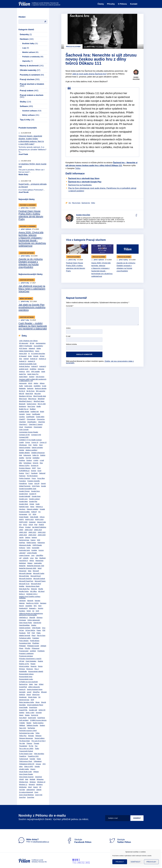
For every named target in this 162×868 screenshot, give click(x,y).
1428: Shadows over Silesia (28, 341)
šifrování (44, 692)
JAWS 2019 (38, 530)
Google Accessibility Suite (28, 489)
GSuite (32, 504)
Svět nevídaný (24, 720)
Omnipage (23, 620)
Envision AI (35, 466)
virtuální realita (24, 769)
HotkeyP (34, 512)
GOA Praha (36, 486)
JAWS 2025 (42, 535)
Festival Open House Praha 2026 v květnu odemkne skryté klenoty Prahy (31, 215)
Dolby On (36, 455)
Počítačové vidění (25, 638)
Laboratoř (22, 553)
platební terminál (25, 636)
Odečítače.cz (23, 618)
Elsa (41, 463)
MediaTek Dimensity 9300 (28, 568)
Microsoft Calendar (25, 573)
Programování (24, 651)
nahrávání (22, 601)
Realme (40, 661)
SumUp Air (35, 715)
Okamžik (32, 618)
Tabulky (29, 723)
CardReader (36, 414)
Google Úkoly (24, 504)
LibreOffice (39, 555)
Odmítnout (136, 862)
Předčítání (36, 643)
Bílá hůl (22, 394)
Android (26, 359)
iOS (20, 525)
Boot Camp (31, 406)
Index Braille (34, 517)
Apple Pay (23, 374)
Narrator (37, 601)
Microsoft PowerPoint (26, 581)
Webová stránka (71, 344)
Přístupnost (36, 648)
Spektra (22, 713)
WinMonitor (23, 787)
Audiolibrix (37, 386)
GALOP (37, 484)
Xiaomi (35, 787)
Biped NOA (29, 394)
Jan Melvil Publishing (39, 527)
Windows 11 (23, 785)
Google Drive (23, 494)
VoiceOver (39, 777)
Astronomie (23, 383)
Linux (32, 558)
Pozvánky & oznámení (32, 75)
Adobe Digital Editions (26, 351)
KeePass (22, 543)
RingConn (30, 669)
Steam (21, 715)
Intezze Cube (41, 522)
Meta (30, 571)
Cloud (21, 427)
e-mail (42, 460)
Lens (33, 555)
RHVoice (22, 669)
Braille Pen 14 (24, 409)
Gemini (43, 484)
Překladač (22, 646)
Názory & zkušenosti (32, 66)
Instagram (32, 522)
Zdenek (39, 790)
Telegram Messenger (26, 738)
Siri (39, 697)
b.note (44, 386)
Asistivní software (32, 111)
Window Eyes (24, 782)
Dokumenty (27, 455)
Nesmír (22, 606)
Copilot (21, 442)
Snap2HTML (23, 710)
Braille (39, 406)
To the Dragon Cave (26, 754)
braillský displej (24, 412)
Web (27, 779)
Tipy (36, 746)
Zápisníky (28, 61)
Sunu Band (23, 718)
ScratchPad (23, 687)
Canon (28, 414)
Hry (40, 512)
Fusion (31, 484)
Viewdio (37, 767)
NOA (40, 606)
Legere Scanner (24, 555)
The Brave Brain (25, 741)
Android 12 (42, 359)
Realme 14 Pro (24, 664)
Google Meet (23, 501)
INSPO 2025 (23, 522)
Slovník (44, 702)
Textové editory (40, 738)
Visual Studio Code (25, 772)
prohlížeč (33, 651)
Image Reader (24, 517)
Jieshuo (28, 537)
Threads (36, 743)
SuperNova (41, 718)
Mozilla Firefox (24, 591)
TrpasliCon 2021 (33, 756)
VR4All (21, 779)
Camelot (22, 414)
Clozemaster (38, 427)
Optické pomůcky (25, 628)
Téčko (37, 733)
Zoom (36, 792)
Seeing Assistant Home (35, 689)
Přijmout (120, 862)
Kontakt (134, 4)
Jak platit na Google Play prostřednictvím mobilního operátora (32, 307)
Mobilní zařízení (30, 52)
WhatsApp (40, 779)
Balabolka (22, 388)
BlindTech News (39, 401)
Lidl (20, 558)
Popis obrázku (24, 641)
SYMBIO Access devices (38, 720)
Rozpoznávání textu (26, 677)
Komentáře (36, 548)
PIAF (33, 633)
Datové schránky (37, 448)
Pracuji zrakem (29, 91)
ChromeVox (41, 419)
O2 (33, 611)
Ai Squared (23, 356)
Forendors (23, 481)
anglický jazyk (24, 369)
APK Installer (36, 372)
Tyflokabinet (38, 761)
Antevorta (41, 369)
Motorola (34, 589)
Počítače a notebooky (33, 57)
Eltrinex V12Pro (24, 466)
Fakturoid (42, 473)
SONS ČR (42, 710)
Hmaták (42, 509)
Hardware (27, 39)
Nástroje (22, 603)
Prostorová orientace (26, 656)
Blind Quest (23, 399)
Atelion (36, 383)
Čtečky (35, 445)
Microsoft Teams (40, 581)
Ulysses (38, 764)
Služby (25, 102)
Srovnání (39, 713)
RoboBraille (23, 671)
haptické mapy (24, 507)
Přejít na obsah (19, 1)
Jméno (68, 328)
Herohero (22, 509)
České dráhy (40, 417)
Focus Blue (41, 478)
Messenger (23, 571)
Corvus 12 (43, 442)
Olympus (39, 618)
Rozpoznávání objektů (36, 671)
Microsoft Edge (24, 576)
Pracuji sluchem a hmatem (32, 85)
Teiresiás (31, 736)
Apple (43, 372)
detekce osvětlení (31, 450)
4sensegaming (41, 343)
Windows (33, 782)
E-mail (68, 336)
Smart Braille (23, 707)
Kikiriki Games (31, 543)
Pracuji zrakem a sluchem (32, 96)
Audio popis (28, 386)
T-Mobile (22, 723)
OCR (37, 611)
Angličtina (33, 369)
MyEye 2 (22, 594)
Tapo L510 (23, 728)
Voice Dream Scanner (26, 777)
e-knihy (36, 460)
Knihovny (22, 548)
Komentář (70, 306)
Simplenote (23, 697)
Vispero (33, 769)
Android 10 (34, 359)
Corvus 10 (35, 442)
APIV (28, 372)
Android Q (43, 366)
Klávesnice (41, 543)
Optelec (34, 625)
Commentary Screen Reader (29, 432)
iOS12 (25, 525)
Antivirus (22, 372)
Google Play (33, 501)
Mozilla (41, 589)
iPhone (21, 527)
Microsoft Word (36, 584)
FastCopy (22, 476)
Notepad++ (33, 608)
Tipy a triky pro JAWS (26, 749)
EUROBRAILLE (24, 471)
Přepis (21, 648)
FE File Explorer (32, 476)
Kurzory (41, 550)
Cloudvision (28, 427)
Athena (42, 383)
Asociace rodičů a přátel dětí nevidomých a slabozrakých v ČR (33, 380)
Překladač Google (33, 646)
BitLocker (38, 394)
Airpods (36, 356)
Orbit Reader (36, 628)
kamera (34, 537)
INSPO (21, 519)
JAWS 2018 (29, 530)
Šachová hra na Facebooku (80, 185)
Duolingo (22, 460)
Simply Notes (32, 697)
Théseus (29, 743)
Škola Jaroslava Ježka (27, 702)
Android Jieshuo (24, 366)
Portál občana (35, 641)
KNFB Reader (37, 545)
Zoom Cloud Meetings (26, 795)
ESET (34, 468)
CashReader (30, 417)
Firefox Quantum (25, 478)
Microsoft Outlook (39, 579)
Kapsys (33, 540)
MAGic (32, 561)
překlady (43, 646)
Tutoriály (32, 759)
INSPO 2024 (39, 519)
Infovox (42, 517)
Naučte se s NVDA (32, 603)
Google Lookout (34, 499)
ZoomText (22, 797)
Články (101, 4)
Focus (34, 478)
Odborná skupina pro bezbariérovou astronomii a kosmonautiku (31, 614)
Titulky (37, 749)
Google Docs (35, 491)
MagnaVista (39, 561)
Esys (39, 468)
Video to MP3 (29, 767)
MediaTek (22, 566)
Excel (39, 471)
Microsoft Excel (36, 576)
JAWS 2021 (32, 532)
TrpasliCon (23, 756)
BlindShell (41, 399)
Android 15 (31, 361)
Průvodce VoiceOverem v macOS (30, 659)
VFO (44, 764)
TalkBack (22, 725)
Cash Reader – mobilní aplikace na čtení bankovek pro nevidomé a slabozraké (33, 326)
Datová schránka (25, 448)
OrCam (22, 630)
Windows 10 (41, 782)
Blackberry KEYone (26, 396)
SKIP (32, 700)
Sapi (36, 684)
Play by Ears (41, 636)
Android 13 (23, 361)
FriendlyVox (23, 484)
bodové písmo (32, 404)
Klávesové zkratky (25, 545)
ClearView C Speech (36, 424)
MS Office (33, 591)
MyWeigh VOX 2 (32, 594)
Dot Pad (28, 458)
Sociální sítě (33, 710)
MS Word (41, 591)
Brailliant (33, 409)
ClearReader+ (32, 422)
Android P (35, 366)
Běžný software (31, 115)
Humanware (23, 514)
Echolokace (27, 463)
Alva (21, 359)
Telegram (38, 736)
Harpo (32, 507)
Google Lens (23, 499)
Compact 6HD (24, 437)
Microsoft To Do (24, 584)
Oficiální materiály (30, 70)
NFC (35, 606)
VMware (36, 772)
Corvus (28, 442)
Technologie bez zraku (27, 733)
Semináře (22, 692)
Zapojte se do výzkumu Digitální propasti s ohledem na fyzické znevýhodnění (31, 263)
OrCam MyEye (30, 630)
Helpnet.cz (39, 507)
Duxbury (29, 460)
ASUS (30, 383)
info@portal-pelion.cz (41, 842)
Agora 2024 (23, 354)
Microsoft (36, 571)
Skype (38, 702)
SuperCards (32, 718)
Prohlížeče (41, 651)
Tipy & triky (27, 120)
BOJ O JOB (42, 404)
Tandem (42, 725)
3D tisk (32, 343)
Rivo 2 (37, 669)
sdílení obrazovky (34, 687)
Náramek (30, 601)
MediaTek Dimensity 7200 (35, 566)
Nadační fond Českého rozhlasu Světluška (30, 597)
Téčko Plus (23, 736)
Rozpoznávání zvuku (26, 679)
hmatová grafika (24, 512)
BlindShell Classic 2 (26, 401)
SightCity (22, 695)
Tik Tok (31, 746)
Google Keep (36, 496)
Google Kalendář (25, 496)
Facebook (34, 473)
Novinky (41, 608)
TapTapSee (31, 728)
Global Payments (25, 486)
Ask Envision (40, 377)
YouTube (22, 790)
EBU (21, 463)
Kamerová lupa (24, 540)
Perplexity (22, 633)
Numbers (22, 611)
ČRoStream (23, 445)
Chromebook (31, 419)
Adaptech (32, 348)
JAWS (21, 530)
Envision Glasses (25, 468)
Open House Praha (26, 623)
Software (26, 106)
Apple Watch (23, 377)
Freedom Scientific (34, 481)
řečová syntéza (24, 666)
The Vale (22, 743)
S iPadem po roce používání (29, 682)
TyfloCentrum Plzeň (26, 761)
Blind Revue (32, 399)
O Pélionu (122, 4)
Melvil (40, 568)
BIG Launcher (41, 391)
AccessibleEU (38, 346)
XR (40, 787)
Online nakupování (34, 620)
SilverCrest (36, 695)
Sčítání (41, 684)
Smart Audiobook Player (35, 705)
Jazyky (21, 537)
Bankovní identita (41, 388)
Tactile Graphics (38, 723)
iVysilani (28, 527)
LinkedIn (26, 558)
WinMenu (39, 785)
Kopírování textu (25, 550)
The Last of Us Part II (38, 741)
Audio (21, 386)
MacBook (43, 558)
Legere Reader (32, 553)
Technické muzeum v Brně (28, 731)
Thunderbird (23, 746)
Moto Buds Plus (24, 589)
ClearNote (22, 422)
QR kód (22, 661)
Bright (42, 412)
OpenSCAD (37, 623)
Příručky (111, 4)
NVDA (29, 611)
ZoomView (31, 797)
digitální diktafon (25, 453)
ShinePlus (36, 692)
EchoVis (36, 463)
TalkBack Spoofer (32, 725)
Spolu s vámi (30, 713)
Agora (37, 351)
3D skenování (24, 343)
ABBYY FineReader (26, 346)
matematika (38, 563)
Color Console (24, 430)
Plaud (34, 636)
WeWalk (32, 779)
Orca (44, 628)
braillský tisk (35, 412)
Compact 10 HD (24, 435)
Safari (31, 684)
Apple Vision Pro (33, 374)
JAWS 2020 (23, 532)
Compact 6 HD (36, 435)
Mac (36, 558)
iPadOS (41, 525)
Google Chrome (24, 491)
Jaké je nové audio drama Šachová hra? (89, 74)
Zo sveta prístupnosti (26, 792)
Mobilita (22, 586)
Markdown (23, 563)
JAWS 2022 (42, 532)
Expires (22, 473)
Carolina (22, 417)
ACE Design (23, 348)
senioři (29, 692)
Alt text (42, 356)
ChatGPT (22, 419)
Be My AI (22, 391)
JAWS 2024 (32, 535)
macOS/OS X (24, 561)
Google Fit (33, 494)
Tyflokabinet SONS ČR (27, 764)
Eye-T (27, 473)
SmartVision (33, 707)
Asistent (32, 377)
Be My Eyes (30, 391)
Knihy (29, 548)
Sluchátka (22, 705)
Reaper (33, 664)
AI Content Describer (38, 354)
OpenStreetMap (24, 625)
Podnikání (36, 638)
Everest (33, 471)
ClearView (42, 422)
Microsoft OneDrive (26, 579)
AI (29, 354)
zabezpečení (31, 790)
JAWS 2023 (23, 535)
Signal (29, 695)
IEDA (34, 514)
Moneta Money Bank (33, 586)
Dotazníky (26, 34)
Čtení (41, 445)
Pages (39, 630)
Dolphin (43, 455)
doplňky (22, 458)
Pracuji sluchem (30, 79)
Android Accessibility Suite (28, 364)
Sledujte (79, 841)
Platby (39, 633)
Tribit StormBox (39, 754)
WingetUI (32, 785)
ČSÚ (30, 445)
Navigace (43, 603)
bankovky (30, 388)
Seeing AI (22, 689)
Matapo (30, 563)
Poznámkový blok (25, 643)
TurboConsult (24, 759)
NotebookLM (23, 608)
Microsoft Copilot (39, 573)
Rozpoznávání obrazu (26, 674)
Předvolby (151, 862)
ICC (30, 514)
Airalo (30, 356)
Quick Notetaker (31, 661)
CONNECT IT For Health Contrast (30, 440)
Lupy (26, 48)
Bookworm (23, 406)
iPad (36, 525)
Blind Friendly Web (40, 396)
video (21, 767)
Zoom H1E (39, 795)
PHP (29, 633)
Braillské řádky (30, 44)
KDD (39, 540)
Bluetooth (22, 404)
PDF (44, 630)
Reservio (34, 666)
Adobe (39, 348)
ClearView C (23, 424)
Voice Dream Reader (26, 774)
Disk (21, 455)
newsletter (29, 606)
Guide (38, 504)
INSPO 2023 (29, 519)
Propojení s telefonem (26, 653)
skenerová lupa (24, 700)
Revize (40, 666)
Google (43, 486)
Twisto (39, 759)
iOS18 (31, 525)
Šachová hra (23, 684)
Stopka (27, 715)
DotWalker (36, 458)
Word (30, 787)
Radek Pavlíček (83, 215)
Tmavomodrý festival (26, 751)
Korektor (34, 550)
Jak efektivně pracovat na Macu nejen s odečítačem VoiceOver (32, 289)
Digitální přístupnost (38, 453)
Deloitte (22, 450)
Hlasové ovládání (33, 509)
